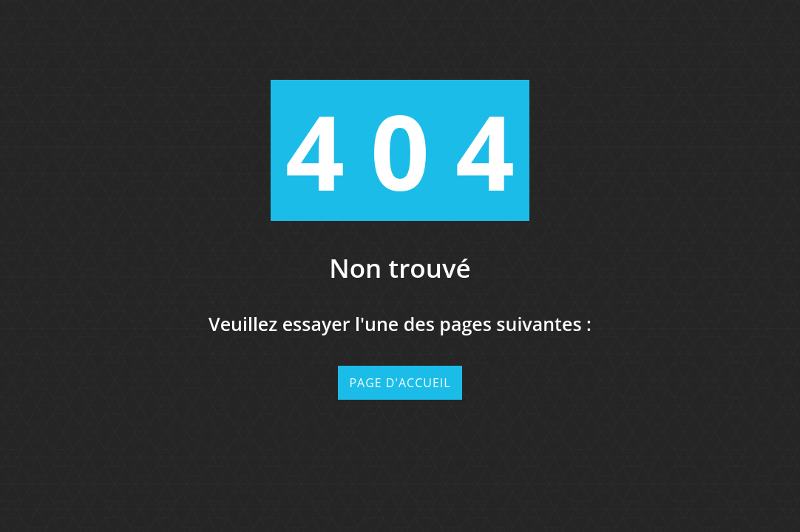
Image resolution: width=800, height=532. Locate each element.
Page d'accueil (400, 383)
